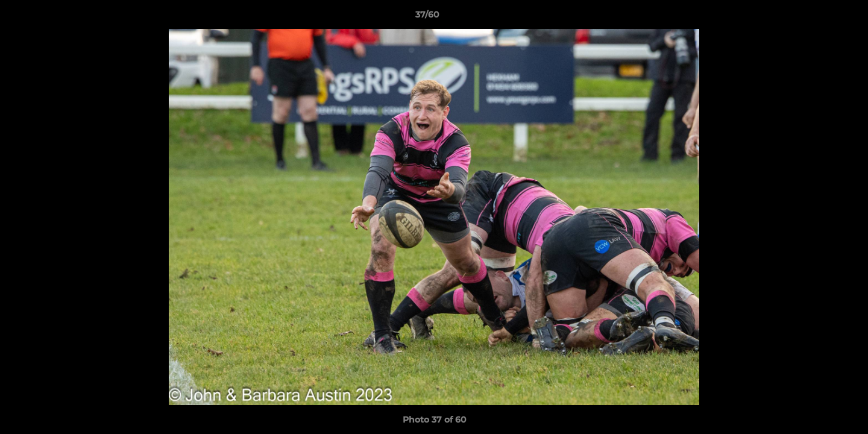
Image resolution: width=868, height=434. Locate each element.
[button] (817, 17)
